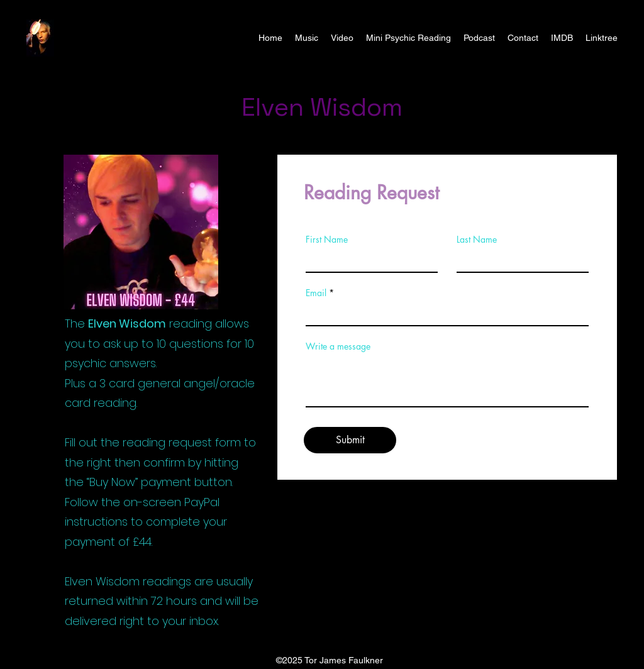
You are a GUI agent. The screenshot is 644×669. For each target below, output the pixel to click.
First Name (327, 240)
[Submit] (350, 440)
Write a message (338, 346)
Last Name (477, 240)
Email (316, 293)
